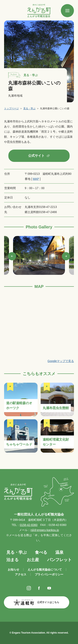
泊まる (12, 560)
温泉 (59, 552)
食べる (41, 552)
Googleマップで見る (61, 361)
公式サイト (36, 156)
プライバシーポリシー (49, 574)
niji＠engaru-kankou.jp (45, 530)
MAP (36, 179)
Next (66, 256)
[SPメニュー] (67, 11)
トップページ (11, 108)
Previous (12, 256)
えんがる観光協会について (45, 570)
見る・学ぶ (29, 108)
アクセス (21, 574)
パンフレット (59, 560)
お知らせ (13, 570)
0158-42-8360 (28, 525)
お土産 (33, 560)
